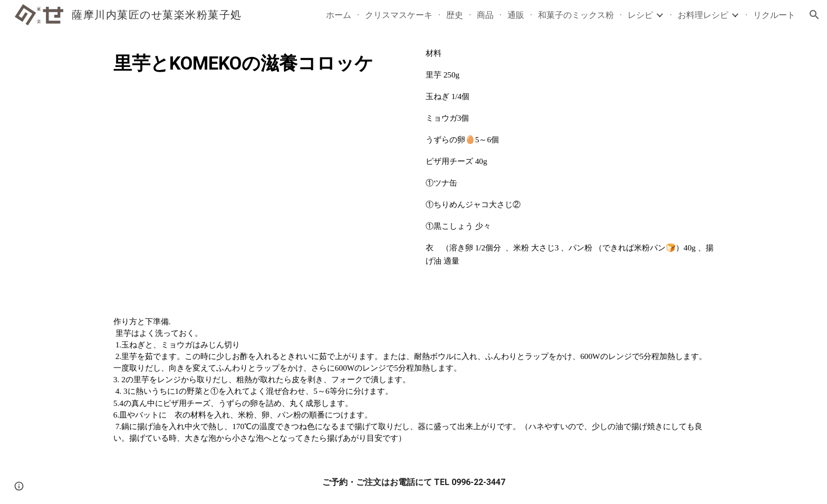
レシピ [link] (640, 15)
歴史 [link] (455, 15)
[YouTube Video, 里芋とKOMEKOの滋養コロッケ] (257, 185)
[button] (814, 15)
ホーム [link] (339, 15)
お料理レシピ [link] (703, 15)
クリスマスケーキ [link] (399, 15)
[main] (257, 63)
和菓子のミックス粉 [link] (576, 15)
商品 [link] (485, 15)
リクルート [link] (774, 15)
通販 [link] (516, 15)
